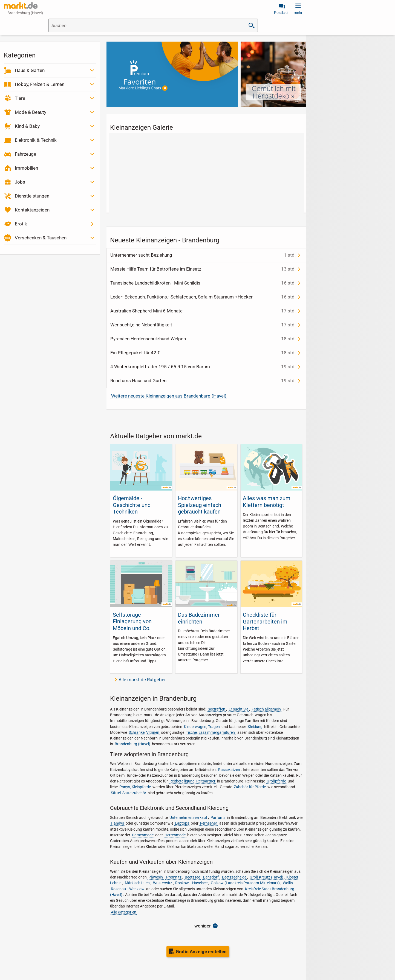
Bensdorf (211, 877)
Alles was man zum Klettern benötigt (267, 501)
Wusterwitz (163, 883)
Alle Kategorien (124, 912)
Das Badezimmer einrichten (199, 618)
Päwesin (156, 877)
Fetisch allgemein (266, 709)
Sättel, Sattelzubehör (129, 793)
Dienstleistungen (32, 196)
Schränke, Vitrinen (144, 732)
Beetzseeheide (234, 877)
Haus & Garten (30, 70)
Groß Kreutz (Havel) (266, 877)
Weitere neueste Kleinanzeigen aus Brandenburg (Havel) (169, 396)
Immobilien (26, 168)
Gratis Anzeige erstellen (201, 952)
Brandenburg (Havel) (132, 744)
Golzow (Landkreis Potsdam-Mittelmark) (245, 883)
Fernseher (209, 823)
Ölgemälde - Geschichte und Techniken (132, 505)
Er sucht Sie (238, 709)
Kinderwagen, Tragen (202, 727)
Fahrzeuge (25, 154)
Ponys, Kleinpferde (135, 787)
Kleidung (255, 727)
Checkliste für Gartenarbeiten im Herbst (265, 621)
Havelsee (200, 883)
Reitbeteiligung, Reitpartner (192, 781)
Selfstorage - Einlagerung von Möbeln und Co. (132, 621)
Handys (117, 823)
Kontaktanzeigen (32, 210)
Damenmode (143, 835)
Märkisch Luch (137, 883)
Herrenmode (175, 835)
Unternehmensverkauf (188, 817)
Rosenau (118, 889)
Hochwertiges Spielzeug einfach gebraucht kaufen (200, 505)
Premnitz (174, 877)
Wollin (288, 883)
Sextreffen (217, 709)
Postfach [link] (282, 13)
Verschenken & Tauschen (41, 238)
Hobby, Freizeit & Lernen (40, 84)
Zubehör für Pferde (250, 787)
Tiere (20, 98)
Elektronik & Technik (36, 140)
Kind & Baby (27, 126)
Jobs (20, 182)
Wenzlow (137, 889)
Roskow (182, 883)
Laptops (182, 823)
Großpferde (276, 781)
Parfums (218, 817)
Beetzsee (192, 877)
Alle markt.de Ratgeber (142, 680)
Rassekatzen (229, 770)
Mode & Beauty (31, 112)
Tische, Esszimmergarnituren (210, 732)
